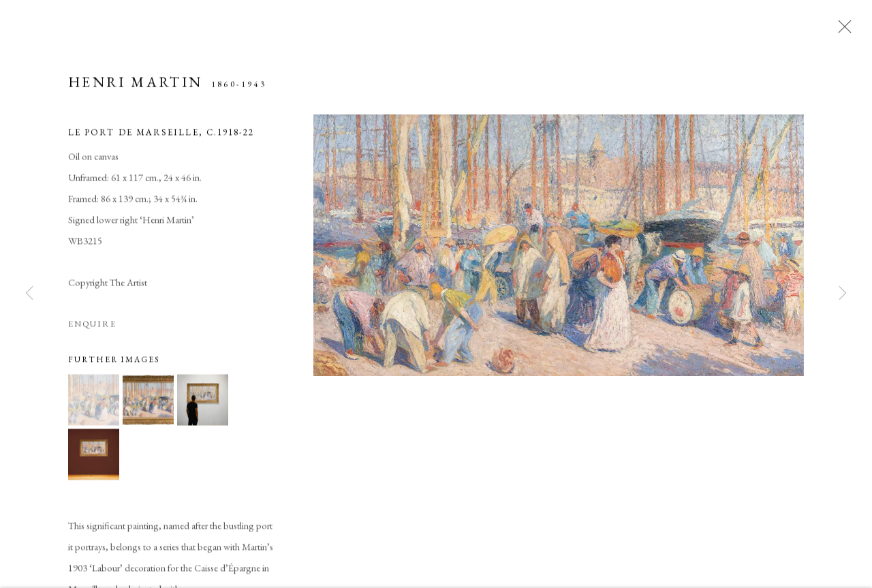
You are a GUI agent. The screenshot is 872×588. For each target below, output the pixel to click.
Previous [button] (29, 294)
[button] (94, 406)
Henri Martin (135, 88)
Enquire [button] (92, 329)
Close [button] (842, 31)
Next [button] (843, 294)
